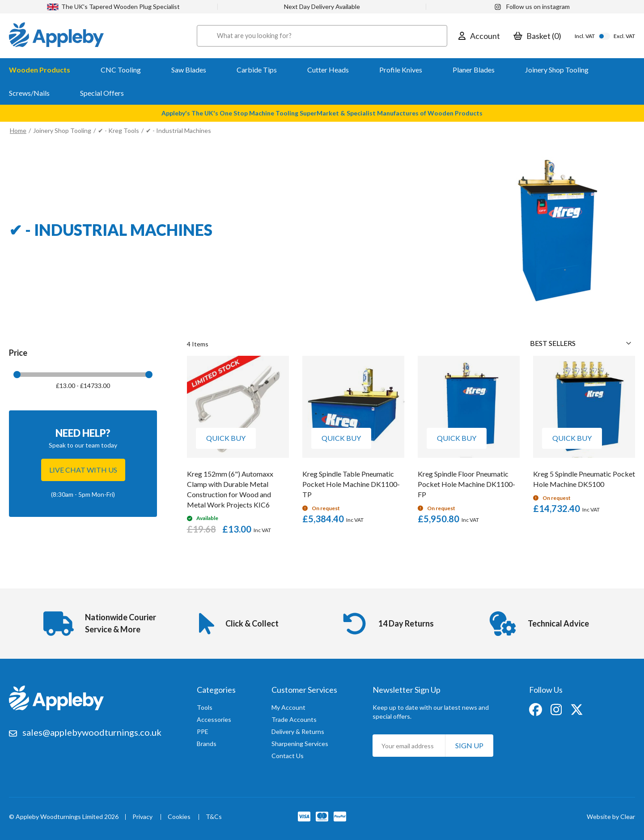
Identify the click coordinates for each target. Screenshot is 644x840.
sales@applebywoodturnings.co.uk (92, 732)
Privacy (142, 817)
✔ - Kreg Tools (119, 130)
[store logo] (56, 36)
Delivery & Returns (298, 731)
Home (18, 130)
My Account (288, 707)
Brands (207, 744)
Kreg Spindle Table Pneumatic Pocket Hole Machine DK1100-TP (351, 484)
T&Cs (214, 817)
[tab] (83, 374)
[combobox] (322, 36)
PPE (203, 731)
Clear (628, 817)
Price (18, 353)
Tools (205, 707)
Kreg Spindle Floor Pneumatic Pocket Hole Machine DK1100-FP (466, 484)
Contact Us (288, 756)
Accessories (214, 719)
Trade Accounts (294, 719)
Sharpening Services (300, 744)
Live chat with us (83, 470)
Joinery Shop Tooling (62, 130)
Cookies (179, 817)
